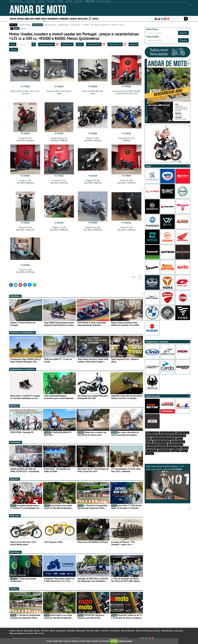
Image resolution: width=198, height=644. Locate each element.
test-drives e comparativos (100, 25)
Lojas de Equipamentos (156, 445)
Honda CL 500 (25, 180)
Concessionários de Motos (163, 439)
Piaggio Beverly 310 (59, 138)
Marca (80, 44)
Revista (95, 19)
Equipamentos (53, 19)
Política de (125, 641)
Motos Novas (183, 433)
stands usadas (75, 25)
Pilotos (184, 451)
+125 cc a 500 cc (115, 44)
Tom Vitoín (45, 631)
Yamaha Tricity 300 (93, 227)
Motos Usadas (152, 433)
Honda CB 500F (93, 138)
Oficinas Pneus (178, 442)
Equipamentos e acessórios (23, 369)
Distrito (14, 50)
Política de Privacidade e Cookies (148, 631)
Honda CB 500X (127, 180)
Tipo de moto (67, 44)
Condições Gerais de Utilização (172, 631)
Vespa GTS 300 (127, 227)
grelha (17, 28)
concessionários (63, 25)
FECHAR (114, 641)
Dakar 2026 (29, 19)
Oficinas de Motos (162, 442)
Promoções (64, 19)
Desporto (14, 479)
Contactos (105, 631)
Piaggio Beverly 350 (127, 138)
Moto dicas (15, 552)
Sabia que (15, 516)
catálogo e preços (25, 25)
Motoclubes (83, 19)
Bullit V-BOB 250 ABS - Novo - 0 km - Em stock (25, 92)
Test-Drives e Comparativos (22, 333)
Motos (44, 19)
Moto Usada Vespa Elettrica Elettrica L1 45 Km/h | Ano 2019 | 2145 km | (167, 482)
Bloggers (175, 451)
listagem (24, 28)
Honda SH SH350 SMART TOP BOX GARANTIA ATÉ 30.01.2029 (127, 92)
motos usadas (37, 25)
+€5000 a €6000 (94, 44)
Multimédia (16, 442)
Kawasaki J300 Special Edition (59, 91)
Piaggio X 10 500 (59, 227)
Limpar (13, 44)
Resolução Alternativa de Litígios (22, 633)
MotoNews (15, 296)
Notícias (20, 19)
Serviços (73, 19)
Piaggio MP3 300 (93, 180)
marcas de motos (50, 25)
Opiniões (14, 406)
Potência (133, 44)
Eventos (13, 19)
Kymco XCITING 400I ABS (93, 91)
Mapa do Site (39, 633)
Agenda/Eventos (168, 433)
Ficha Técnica (115, 631)
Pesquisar (183, 33)
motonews (86, 25)
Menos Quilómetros (46, 44)
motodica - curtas (117, 25)
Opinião (37, 19)
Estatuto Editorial (128, 631)
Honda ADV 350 (25, 138)
